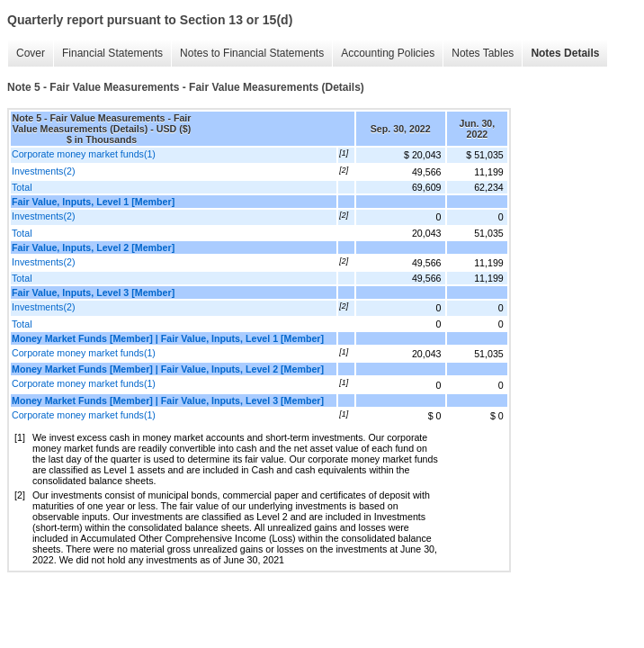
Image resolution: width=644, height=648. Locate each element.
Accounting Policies (388, 53)
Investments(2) (43, 171)
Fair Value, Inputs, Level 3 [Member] (93, 292)
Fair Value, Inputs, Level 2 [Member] (93, 247)
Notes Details (565, 53)
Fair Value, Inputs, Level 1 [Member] (93, 202)
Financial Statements (112, 53)
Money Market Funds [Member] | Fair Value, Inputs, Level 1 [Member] (168, 338)
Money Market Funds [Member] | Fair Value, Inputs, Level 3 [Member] (168, 400)
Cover (31, 53)
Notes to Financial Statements (252, 53)
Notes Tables (483, 53)
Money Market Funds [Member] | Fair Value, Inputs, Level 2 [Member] (168, 369)
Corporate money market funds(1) (84, 154)
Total (22, 187)
